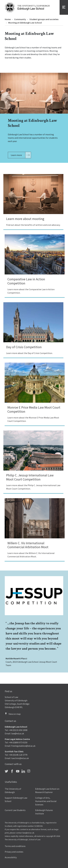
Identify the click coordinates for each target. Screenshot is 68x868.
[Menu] (64, 7)
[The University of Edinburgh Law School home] (27, 7)
